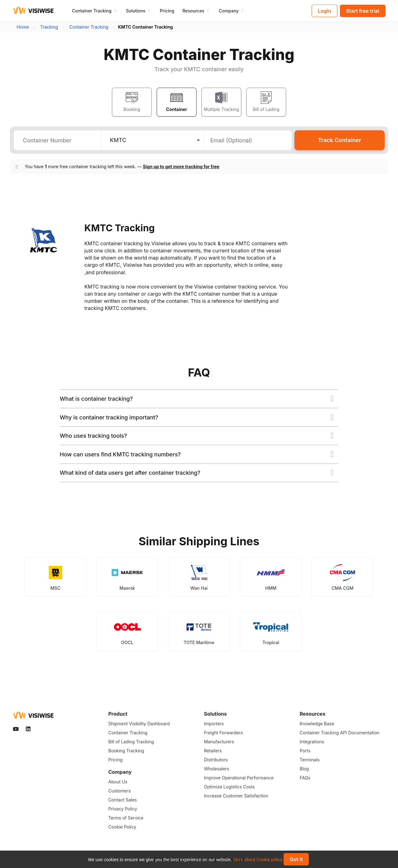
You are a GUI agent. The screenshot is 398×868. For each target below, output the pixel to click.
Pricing (167, 11)
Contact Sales (123, 800)
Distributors (216, 760)
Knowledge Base (317, 724)
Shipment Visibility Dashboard (139, 724)
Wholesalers (217, 769)
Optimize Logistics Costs (229, 787)
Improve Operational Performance (239, 778)
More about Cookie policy (258, 860)
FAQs (305, 778)
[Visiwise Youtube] (16, 729)
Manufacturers (219, 742)
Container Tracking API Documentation (340, 733)
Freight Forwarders (223, 733)
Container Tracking (128, 733)
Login (324, 11)
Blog (304, 769)
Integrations (312, 742)
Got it (296, 859)
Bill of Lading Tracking (131, 742)
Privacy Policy (123, 809)
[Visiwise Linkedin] (29, 729)
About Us (118, 782)
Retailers (213, 751)
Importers (214, 724)
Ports (305, 751)
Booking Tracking (126, 751)
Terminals (310, 760)
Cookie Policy (122, 827)
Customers (119, 791)
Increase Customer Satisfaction (236, 796)
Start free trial (363, 11)
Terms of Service (126, 818)
